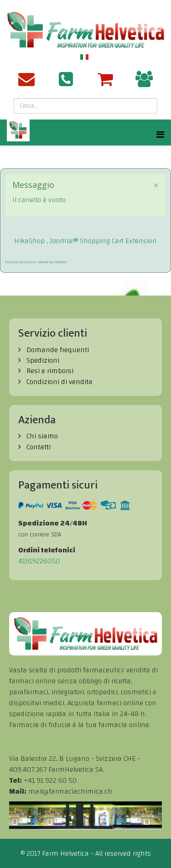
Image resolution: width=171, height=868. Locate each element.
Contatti (38, 447)
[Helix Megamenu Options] (160, 135)
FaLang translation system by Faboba (36, 262)
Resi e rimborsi (49, 371)
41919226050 (39, 561)
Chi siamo (41, 436)
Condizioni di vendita (59, 382)
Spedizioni (42, 360)
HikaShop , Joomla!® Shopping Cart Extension (85, 241)
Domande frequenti (57, 350)
